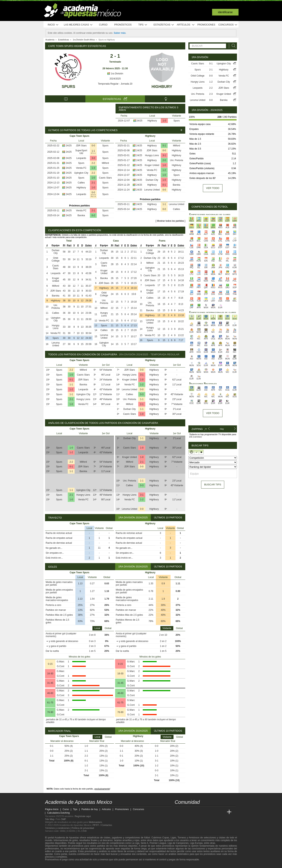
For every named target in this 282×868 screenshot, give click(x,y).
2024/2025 (115, 79)
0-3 (142, 394)
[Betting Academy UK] (222, 812)
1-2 (164, 170)
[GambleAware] (55, 865)
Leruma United (152, 190)
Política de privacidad (83, 828)
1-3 (93, 168)
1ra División (115, 74)
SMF (63, 819)
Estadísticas (164, 25)
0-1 (164, 185)
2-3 (211, 94)
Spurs (68, 87)
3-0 (93, 158)
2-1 (93, 183)
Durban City (152, 180)
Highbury (162, 87)
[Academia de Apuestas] (207, 812)
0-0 (93, 146)
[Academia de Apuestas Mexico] (178, 812)
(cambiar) (197, 437)
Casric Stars (105, 178)
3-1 (164, 155)
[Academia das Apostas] (185, 812)
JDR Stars (81, 146)
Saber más (120, 33)
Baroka (81, 215)
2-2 (93, 163)
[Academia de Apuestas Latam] (215, 812)
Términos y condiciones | (58, 828)
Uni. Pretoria (177, 160)
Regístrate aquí (83, 816)
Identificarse (225, 12)
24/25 (139, 121)
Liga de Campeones (178, 843)
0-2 (93, 215)
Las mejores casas (78, 25)
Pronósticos (123, 25)
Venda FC (81, 168)
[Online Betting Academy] (200, 812)
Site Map (50, 819)
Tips (143, 25)
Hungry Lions (152, 155)
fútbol (147, 838)
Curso (103, 25)
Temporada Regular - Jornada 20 (115, 84)
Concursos (228, 25)
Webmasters (95, 822)
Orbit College (56, 259)
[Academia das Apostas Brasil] (193, 812)
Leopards (81, 158)
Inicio (53, 25)
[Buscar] (232, 46)
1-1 (93, 151)
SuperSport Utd (81, 152)
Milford (105, 163)
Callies (81, 183)
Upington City (81, 173)
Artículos (186, 25)
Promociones (206, 25)
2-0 (164, 160)
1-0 (164, 121)
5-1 (164, 146)
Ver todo (213, 188)
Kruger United (152, 165)
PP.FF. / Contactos (102, 825)
